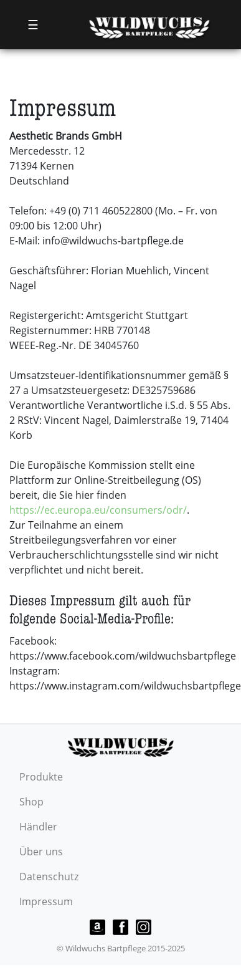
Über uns (41, 852)
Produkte (41, 777)
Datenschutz (49, 877)
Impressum (46, 901)
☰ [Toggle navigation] (33, 25)
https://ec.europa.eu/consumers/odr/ (98, 510)
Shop (31, 802)
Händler (38, 827)
